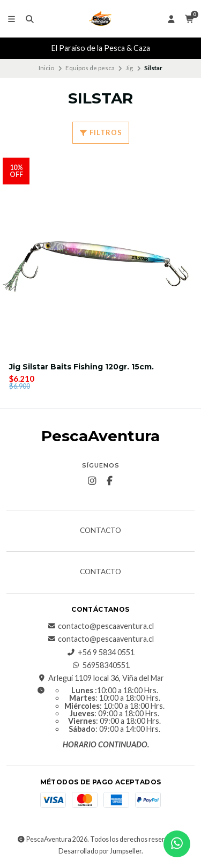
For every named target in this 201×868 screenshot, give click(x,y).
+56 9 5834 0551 (101, 652)
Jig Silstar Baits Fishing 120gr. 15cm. (81, 367)
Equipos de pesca (90, 68)
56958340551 (101, 665)
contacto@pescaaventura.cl (100, 626)
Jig (129, 68)
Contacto (100, 531)
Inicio (46, 68)
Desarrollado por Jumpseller (100, 851)
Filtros (101, 132)
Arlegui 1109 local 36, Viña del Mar (101, 678)
